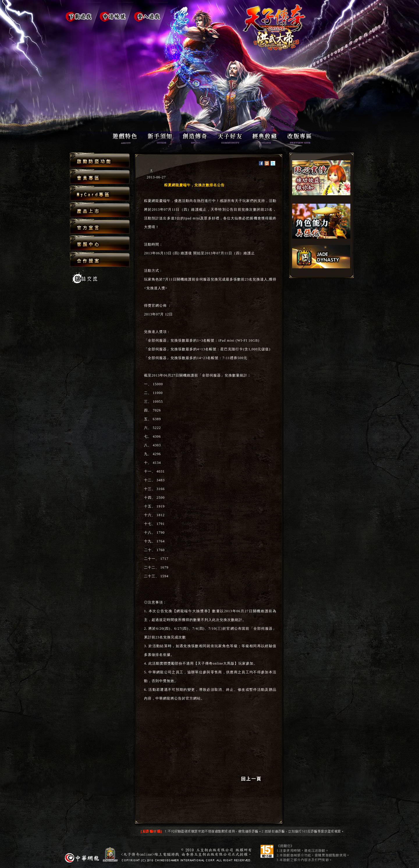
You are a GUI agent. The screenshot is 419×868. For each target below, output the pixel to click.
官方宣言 (100, 227)
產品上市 (100, 210)
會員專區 (100, 177)
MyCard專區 (100, 193)
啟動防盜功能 (100, 160)
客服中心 (100, 243)
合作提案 (100, 259)
